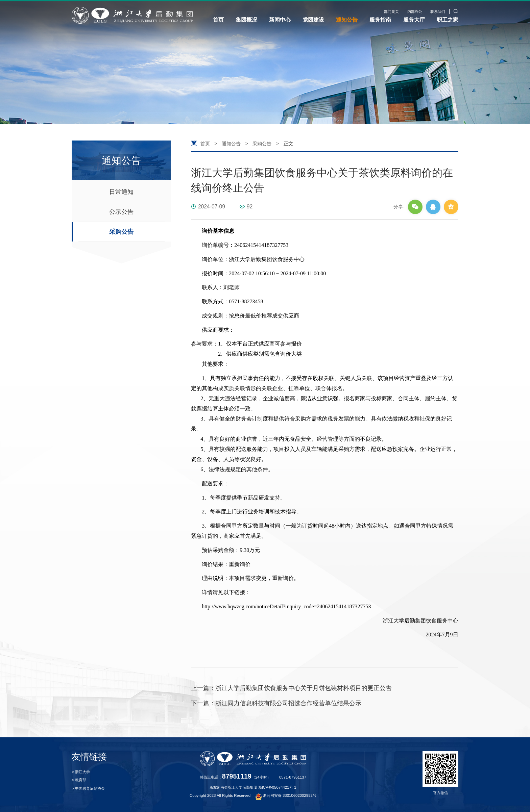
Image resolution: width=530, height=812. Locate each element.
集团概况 (246, 20)
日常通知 (121, 192)
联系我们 (438, 11)
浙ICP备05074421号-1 (277, 787)
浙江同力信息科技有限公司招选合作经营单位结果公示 (276, 703)
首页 (218, 20)
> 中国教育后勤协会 (88, 788)
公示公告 (121, 212)
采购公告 (121, 232)
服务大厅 (414, 20)
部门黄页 (391, 11)
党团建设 (313, 20)
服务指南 (380, 20)
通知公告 (347, 20)
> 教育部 (79, 780)
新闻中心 (280, 20)
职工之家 (448, 20)
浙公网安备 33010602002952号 (286, 795)
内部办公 (415, 11)
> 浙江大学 (81, 772)
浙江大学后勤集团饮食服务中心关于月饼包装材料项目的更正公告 (291, 688)
